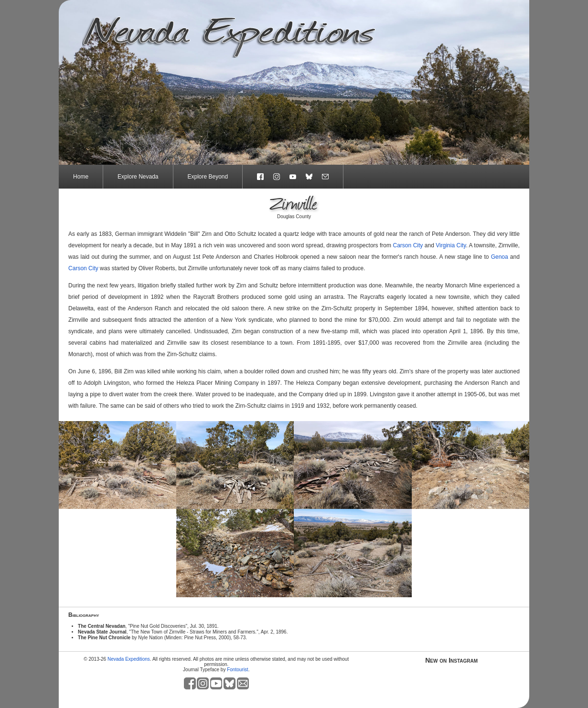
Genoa (500, 257)
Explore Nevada (138, 177)
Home (81, 177)
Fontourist (237, 670)
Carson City (408, 245)
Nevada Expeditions (129, 659)
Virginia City (451, 245)
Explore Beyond (208, 177)
